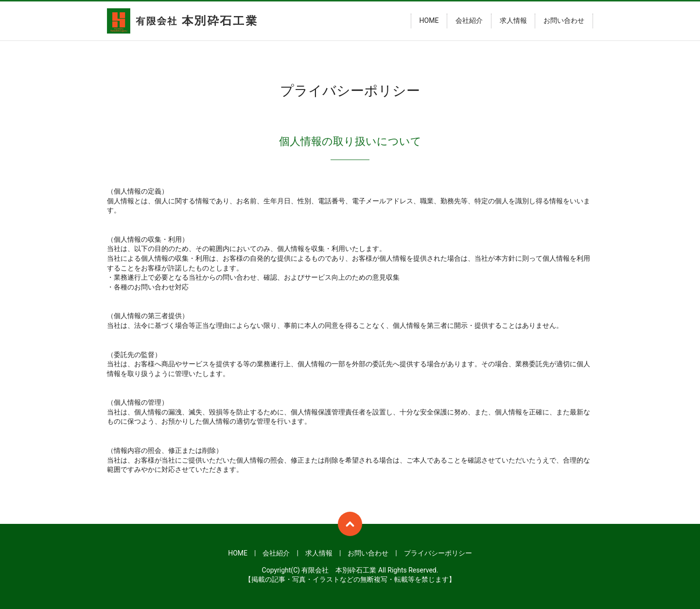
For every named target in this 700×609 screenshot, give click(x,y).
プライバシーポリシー (438, 553)
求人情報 (513, 21)
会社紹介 (469, 21)
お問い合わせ (564, 21)
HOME (429, 21)
